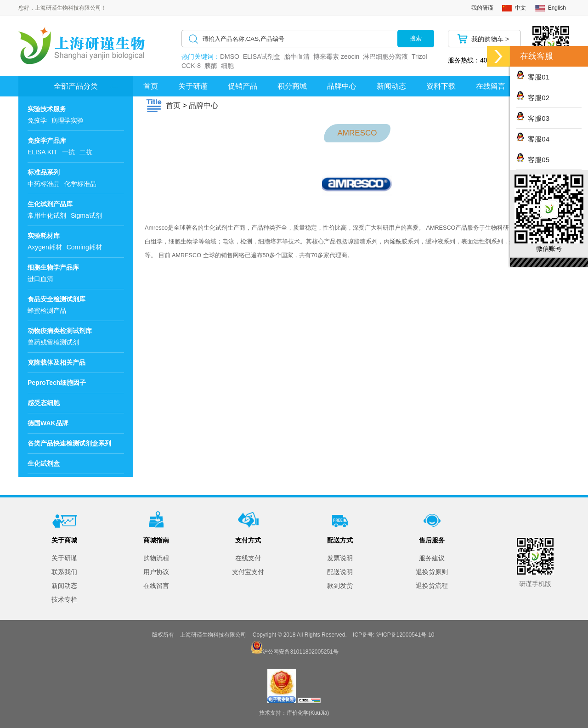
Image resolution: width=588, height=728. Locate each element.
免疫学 (37, 120)
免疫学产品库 (47, 141)
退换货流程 (432, 586)
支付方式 (248, 540)
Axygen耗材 (45, 247)
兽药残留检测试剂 (53, 342)
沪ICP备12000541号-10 (405, 635)
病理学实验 (68, 120)
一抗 (68, 152)
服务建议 (432, 558)
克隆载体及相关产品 (57, 362)
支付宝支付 (248, 572)
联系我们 (64, 572)
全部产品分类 (76, 86)
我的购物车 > (490, 39)
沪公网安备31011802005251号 (300, 652)
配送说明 (340, 572)
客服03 (533, 118)
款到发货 (340, 586)
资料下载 (441, 86)
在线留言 (156, 586)
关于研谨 (193, 86)
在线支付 (248, 558)
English (557, 8)
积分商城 (292, 86)
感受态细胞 (44, 403)
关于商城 (64, 540)
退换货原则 (432, 572)
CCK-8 (191, 66)
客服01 (533, 77)
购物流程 (156, 558)
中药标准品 (44, 184)
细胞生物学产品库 (53, 267)
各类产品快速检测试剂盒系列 (69, 443)
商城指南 (156, 540)
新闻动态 (391, 86)
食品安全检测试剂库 (57, 299)
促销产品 (243, 86)
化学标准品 (80, 184)
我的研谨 (482, 8)
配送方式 (340, 540)
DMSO (230, 56)
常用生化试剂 (47, 215)
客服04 (533, 139)
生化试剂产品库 (50, 204)
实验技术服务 (47, 109)
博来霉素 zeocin (336, 56)
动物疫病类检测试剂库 (60, 331)
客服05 (533, 160)
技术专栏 (64, 599)
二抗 (86, 152)
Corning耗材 (84, 247)
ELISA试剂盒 (262, 56)
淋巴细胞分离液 (385, 56)
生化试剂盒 (44, 463)
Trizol (419, 56)
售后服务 (432, 540)
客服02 (533, 98)
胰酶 (211, 66)
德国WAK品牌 (48, 423)
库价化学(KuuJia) (308, 713)
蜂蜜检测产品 (47, 310)
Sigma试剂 (86, 215)
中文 (520, 8)
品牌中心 (342, 86)
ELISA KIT (42, 152)
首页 (151, 86)
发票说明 (340, 558)
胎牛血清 (297, 56)
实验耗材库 (44, 236)
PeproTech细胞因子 (57, 383)
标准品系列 (44, 172)
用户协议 (156, 572)
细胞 (227, 66)
